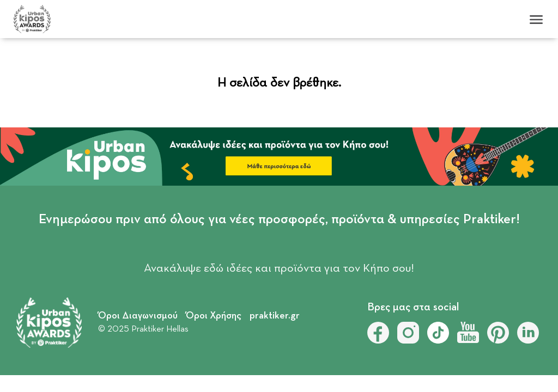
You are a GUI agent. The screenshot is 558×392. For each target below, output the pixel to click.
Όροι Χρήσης (214, 316)
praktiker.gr (275, 316)
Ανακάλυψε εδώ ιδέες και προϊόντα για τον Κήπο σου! (279, 268)
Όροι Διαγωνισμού (138, 316)
